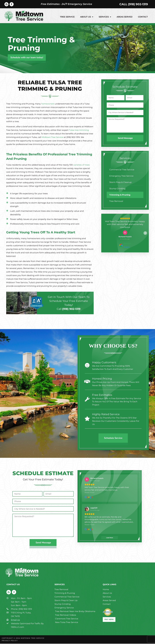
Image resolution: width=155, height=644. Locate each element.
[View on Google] (125, 233)
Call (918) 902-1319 (134, 4)
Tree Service (67, 17)
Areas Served (125, 17)
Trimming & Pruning (120, 195)
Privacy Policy (10, 641)
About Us (87, 17)
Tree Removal (116, 201)
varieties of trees (81, 165)
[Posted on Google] (125, 246)
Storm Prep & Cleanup (120, 183)
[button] (105, 233)
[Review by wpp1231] (94, 506)
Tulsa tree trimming (79, 130)
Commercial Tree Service (122, 170)
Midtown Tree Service (53, 138)
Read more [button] (95, 522)
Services (105, 17)
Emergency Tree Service (121, 176)
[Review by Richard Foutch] (125, 237)
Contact (143, 17)
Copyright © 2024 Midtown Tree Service (23, 638)
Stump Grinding (117, 189)
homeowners (48, 104)
